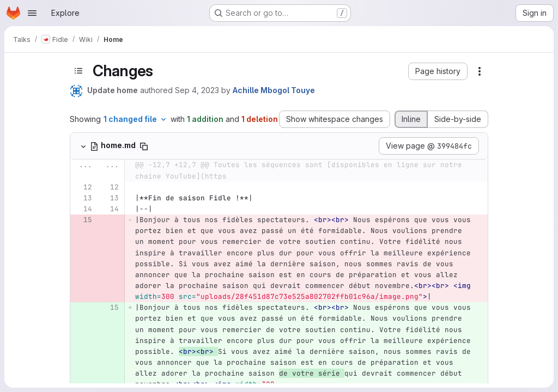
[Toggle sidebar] (78, 71)
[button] (438, 71)
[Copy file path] (144, 146)
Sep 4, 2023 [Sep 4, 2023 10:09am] (197, 90)
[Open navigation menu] (32, 13)
